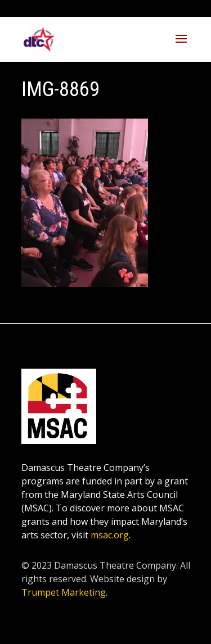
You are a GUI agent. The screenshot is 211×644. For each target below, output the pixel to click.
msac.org (110, 535)
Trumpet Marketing (64, 592)
